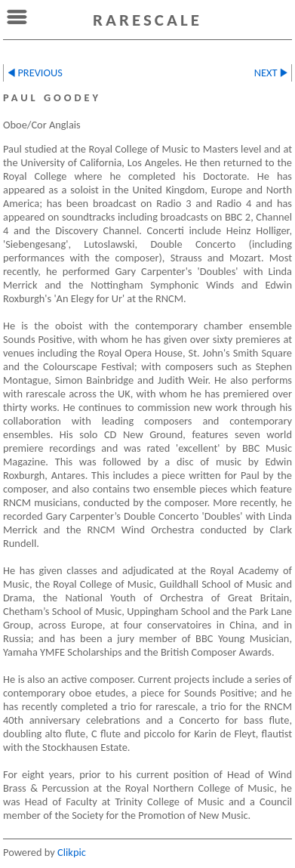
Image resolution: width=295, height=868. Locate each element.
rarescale (147, 20)
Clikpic (72, 852)
